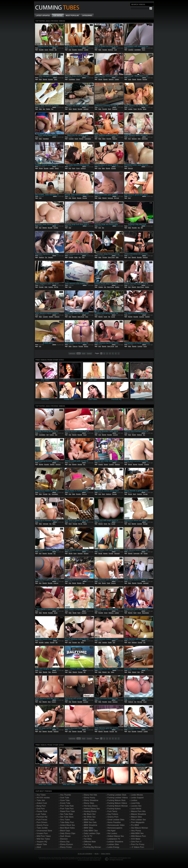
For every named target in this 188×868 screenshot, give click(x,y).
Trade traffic (106, 854)
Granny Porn (113, 817)
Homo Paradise (114, 822)
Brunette (41, 50)
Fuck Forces (42, 820)
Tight (142, 672)
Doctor (56, 613)
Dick (114, 642)
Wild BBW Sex (137, 833)
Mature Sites (136, 817)
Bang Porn (41, 806)
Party (83, 257)
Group (46, 50)
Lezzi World (136, 809)
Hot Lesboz (112, 833)
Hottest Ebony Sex (92, 809)
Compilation (138, 50)
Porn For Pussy (138, 844)
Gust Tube (65, 798)
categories (72, 353)
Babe (100, 50)
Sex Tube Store (67, 817)
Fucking (147, 287)
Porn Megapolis (138, 822)
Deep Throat (111, 257)
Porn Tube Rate (67, 806)
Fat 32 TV (88, 836)
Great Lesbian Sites (116, 820)
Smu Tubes (65, 820)
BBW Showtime (90, 825)
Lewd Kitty (135, 803)
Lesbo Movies (137, 795)
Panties (48, 109)
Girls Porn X (136, 842)
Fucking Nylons (114, 809)
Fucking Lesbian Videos (118, 798)
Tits (109, 317)
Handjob (56, 228)
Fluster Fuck (42, 811)
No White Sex (90, 817)
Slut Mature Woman (140, 828)
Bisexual (130, 168)
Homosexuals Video (116, 825)
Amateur (101, 287)
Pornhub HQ (42, 817)
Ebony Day (65, 842)
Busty (109, 109)
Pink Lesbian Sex (138, 820)
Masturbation (146, 613)
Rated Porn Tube (67, 811)
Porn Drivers (42, 822)
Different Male (90, 842)
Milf (142, 228)
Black (54, 524)
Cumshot (71, 139)
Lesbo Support (137, 798)
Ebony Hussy (89, 798)
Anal (70, 50)
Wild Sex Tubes (43, 839)
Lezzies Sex (136, 806)
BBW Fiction (89, 820)
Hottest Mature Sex (116, 836)
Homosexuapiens (115, 828)
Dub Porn (41, 809)
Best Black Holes (67, 828)
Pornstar (51, 50)
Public (76, 257)
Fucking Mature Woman (118, 806)
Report (38, 44)
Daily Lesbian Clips (92, 833)
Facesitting (46, 139)
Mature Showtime (139, 814)
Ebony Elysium (67, 844)
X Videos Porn (138, 847)
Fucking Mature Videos (117, 803)
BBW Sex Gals (90, 822)
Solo (138, 672)
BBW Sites (88, 828)
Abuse (97, 854)
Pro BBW (135, 825)
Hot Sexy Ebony (91, 806)
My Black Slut (90, 814)
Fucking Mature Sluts (116, 800)
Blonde (100, 79)
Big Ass (86, 346)
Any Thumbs (66, 795)
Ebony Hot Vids (90, 795)
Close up (75, 346)
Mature (57, 168)
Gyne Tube (65, 800)
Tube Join (41, 800)
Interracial (110, 198)
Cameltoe (131, 50)
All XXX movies (43, 798)
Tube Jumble (42, 828)
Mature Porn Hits (138, 811)
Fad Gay (87, 844)
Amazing (86, 553)
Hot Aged (111, 831)
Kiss (56, 435)
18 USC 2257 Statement (85, 854)
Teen (50, 672)
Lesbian (86, 50)
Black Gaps (65, 831)
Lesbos (134, 800)
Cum (40, 198)
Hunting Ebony (90, 811)
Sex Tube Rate (67, 814)
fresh (84, 353)
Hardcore (111, 79)
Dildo (139, 139)
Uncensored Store (44, 831)
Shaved (134, 672)
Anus (87, 317)
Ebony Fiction (66, 847)
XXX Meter (136, 839)
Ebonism (64, 839)
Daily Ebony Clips (68, 833)
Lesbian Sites (113, 844)
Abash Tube (42, 844)
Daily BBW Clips (91, 831)
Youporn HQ (42, 842)
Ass (56, 50)
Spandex (51, 257)
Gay (40, 346)
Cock (116, 346)
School (78, 79)
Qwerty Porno (42, 825)
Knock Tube (65, 803)
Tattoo (56, 79)
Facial (76, 139)
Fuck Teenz (112, 811)
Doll (47, 435)
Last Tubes (41, 814)
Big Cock (117, 198)
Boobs (145, 109)
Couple (113, 317)
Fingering (80, 50)
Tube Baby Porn (67, 822)
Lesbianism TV (114, 839)
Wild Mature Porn (138, 836)
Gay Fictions (113, 814)
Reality (110, 642)
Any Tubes (41, 795)
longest (89, 353)
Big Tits (140, 109)
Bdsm (70, 109)
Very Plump (136, 831)
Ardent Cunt (42, 803)
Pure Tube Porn (67, 809)
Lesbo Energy (113, 847)
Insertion (51, 287)
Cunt (115, 50)
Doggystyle (145, 139)
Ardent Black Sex (68, 825)
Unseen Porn (42, 833)
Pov (52, 109)
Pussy (144, 50)
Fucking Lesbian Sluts (117, 795)
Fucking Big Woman (92, 847)
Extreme (113, 583)
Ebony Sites (89, 803)
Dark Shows (65, 836)
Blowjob (45, 79)
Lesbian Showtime (115, 842)
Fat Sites (88, 839)
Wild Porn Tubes (44, 836)
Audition (117, 287)
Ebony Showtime (91, 800)
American (111, 50)
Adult (39, 847)
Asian (130, 79)
